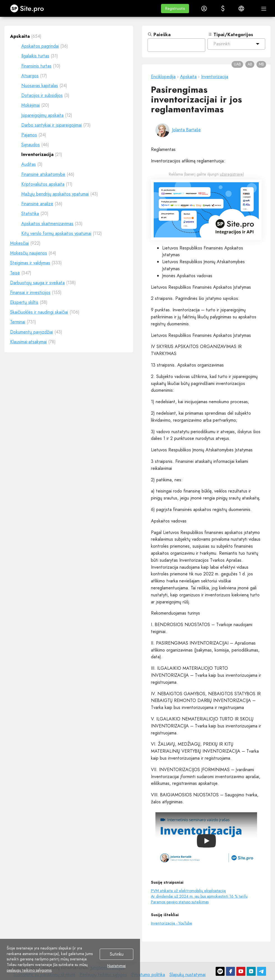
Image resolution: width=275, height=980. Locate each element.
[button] (175, 9)
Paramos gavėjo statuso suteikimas (180, 902)
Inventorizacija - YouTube (172, 923)
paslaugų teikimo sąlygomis (29, 970)
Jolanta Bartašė (186, 130)
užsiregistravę (231, 174)
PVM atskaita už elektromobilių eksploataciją (188, 891)
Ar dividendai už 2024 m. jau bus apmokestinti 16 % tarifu (199, 896)
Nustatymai (116, 966)
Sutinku (117, 954)
